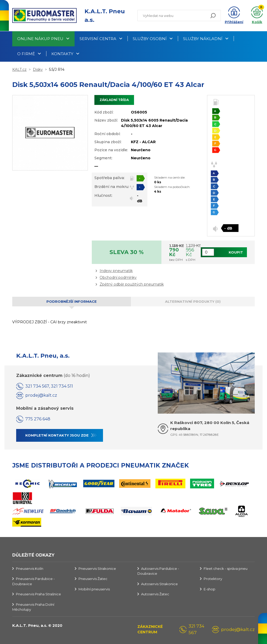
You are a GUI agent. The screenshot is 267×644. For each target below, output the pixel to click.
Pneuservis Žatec (93, 579)
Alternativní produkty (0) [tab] (193, 301)
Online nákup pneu (40, 39)
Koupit (236, 252)
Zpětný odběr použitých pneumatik (132, 284)
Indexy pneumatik (116, 271)
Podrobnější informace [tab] (72, 301)
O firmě (26, 54)
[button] (234, 16)
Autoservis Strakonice (159, 584)
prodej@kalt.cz (41, 395)
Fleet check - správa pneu (226, 569)
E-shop (210, 589)
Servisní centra (98, 39)
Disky (38, 70)
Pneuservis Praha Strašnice (38, 594)
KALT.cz (19, 70)
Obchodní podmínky (118, 277)
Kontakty (62, 54)
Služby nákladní (203, 39)
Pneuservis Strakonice (97, 569)
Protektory (213, 579)
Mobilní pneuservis (94, 589)
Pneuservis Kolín (30, 569)
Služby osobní (150, 39)
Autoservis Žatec (155, 594)
